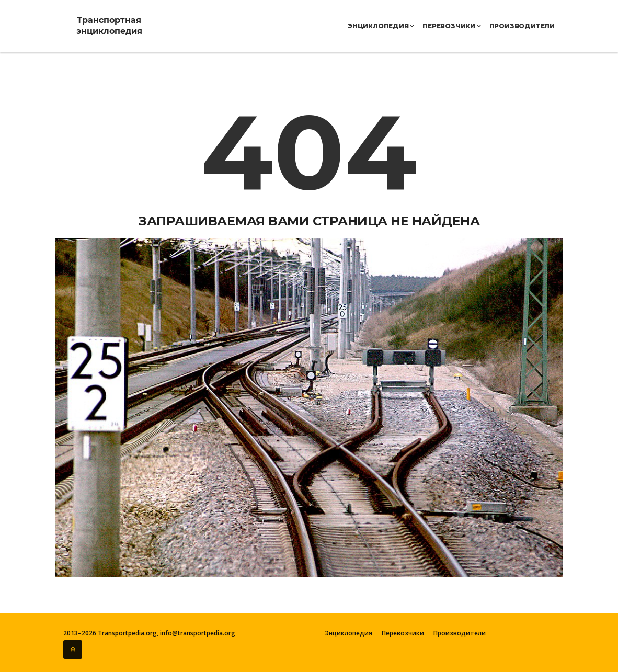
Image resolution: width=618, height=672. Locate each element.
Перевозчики (451, 26)
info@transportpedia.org (198, 633)
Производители (522, 26)
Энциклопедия (381, 26)
